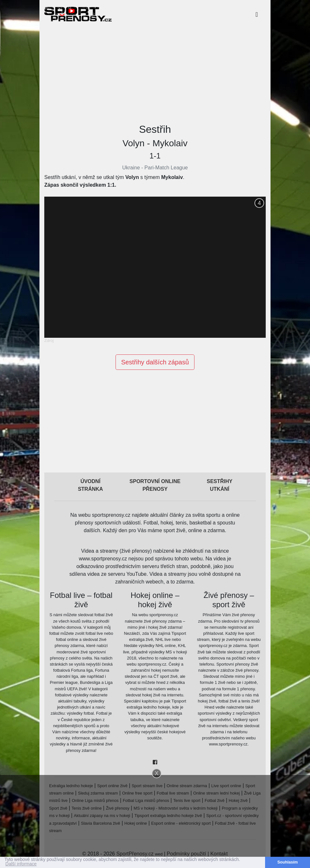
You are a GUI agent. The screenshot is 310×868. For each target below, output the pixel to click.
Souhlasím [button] (288, 862)
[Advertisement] (155, 73)
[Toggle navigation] (257, 14)
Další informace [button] (21, 864)
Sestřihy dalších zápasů (155, 362)
